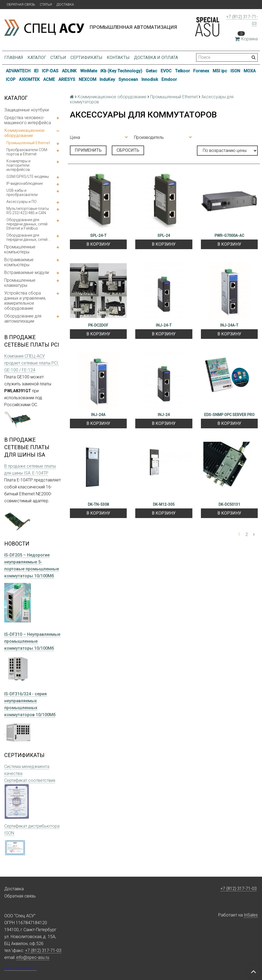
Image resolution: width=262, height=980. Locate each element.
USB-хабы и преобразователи (22, 193)
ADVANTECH (18, 71)
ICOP (11, 79)
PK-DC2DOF (98, 325)
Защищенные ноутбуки (27, 110)
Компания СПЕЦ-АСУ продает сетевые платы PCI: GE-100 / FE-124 (32, 363)
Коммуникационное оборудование (24, 133)
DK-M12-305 (164, 504)
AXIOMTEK (29, 79)
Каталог (37, 58)
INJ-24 (164, 415)
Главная (14, 58)
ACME (49, 79)
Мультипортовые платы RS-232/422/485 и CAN (28, 211)
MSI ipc (220, 71)
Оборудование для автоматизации (23, 319)
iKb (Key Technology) (121, 71)
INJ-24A (98, 415)
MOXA (250, 71)
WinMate (89, 71)
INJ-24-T (164, 325)
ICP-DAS (50, 71)
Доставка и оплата (156, 58)
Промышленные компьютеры (20, 249)
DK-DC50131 (229, 504)
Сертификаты (86, 58)
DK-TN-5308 (98, 504)
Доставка (65, 4)
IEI (36, 71)
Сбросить (128, 150)
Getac (151, 71)
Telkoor (182, 71)
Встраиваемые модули (27, 273)
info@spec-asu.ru (33, 957)
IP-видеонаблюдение (25, 183)
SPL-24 (164, 236)
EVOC (166, 71)
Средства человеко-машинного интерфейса (28, 120)
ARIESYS (67, 79)
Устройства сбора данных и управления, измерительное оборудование (25, 301)
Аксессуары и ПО (21, 202)
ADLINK (69, 71)
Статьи (46, 4)
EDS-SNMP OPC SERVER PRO (229, 415)
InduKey (107, 79)
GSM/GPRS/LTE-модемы (28, 177)
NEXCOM (88, 79)
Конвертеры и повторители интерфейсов (18, 165)
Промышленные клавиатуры (20, 283)
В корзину (98, 244)
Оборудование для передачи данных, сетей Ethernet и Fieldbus (27, 224)
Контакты (118, 58)
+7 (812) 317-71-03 (239, 889)
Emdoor (169, 79)
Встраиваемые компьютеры (19, 262)
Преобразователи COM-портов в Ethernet (27, 152)
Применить (88, 150)
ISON (235, 71)
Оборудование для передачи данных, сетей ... (29, 237)
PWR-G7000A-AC (229, 236)
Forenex (201, 71)
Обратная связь (21, 4)
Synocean (128, 79)
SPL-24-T (98, 236)
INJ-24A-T (229, 325)
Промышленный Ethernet (28, 143)
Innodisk (150, 79)
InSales (251, 915)
